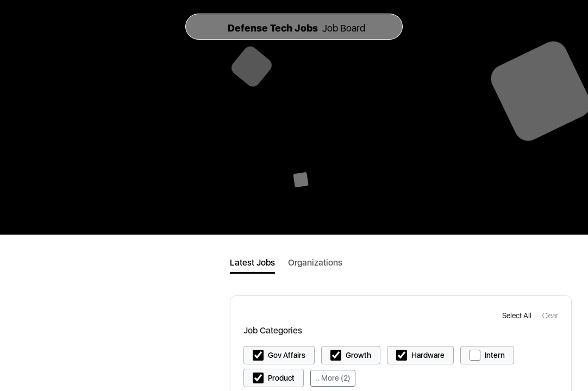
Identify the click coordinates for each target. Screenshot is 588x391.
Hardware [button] (428, 355)
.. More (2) (333, 378)
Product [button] (281, 378)
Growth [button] (358, 355)
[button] (518, 315)
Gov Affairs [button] (287, 355)
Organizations (315, 263)
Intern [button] (495, 355)
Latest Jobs (252, 263)
